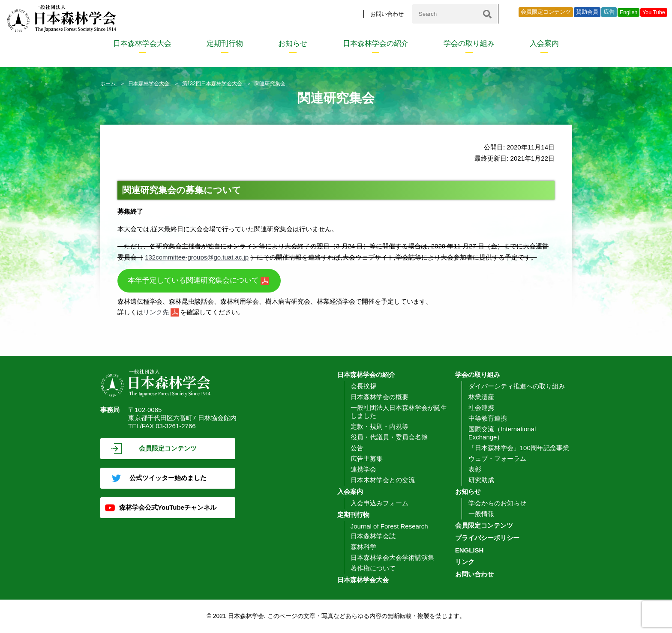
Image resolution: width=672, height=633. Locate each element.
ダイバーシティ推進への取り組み (517, 386)
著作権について (373, 568)
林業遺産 (481, 397)
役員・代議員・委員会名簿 (389, 437)
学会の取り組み (469, 43)
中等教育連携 (488, 418)
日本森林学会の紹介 (376, 43)
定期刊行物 (225, 43)
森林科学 (363, 547)
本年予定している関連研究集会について (193, 280)
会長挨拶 (363, 386)
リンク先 (156, 312)
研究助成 (481, 480)
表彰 (475, 469)
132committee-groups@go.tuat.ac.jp (197, 257)
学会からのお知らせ (497, 503)
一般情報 (481, 514)
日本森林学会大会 (142, 43)
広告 (609, 12)
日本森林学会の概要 (379, 397)
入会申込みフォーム (379, 503)
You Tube (654, 12)
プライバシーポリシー (487, 538)
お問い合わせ (387, 14)
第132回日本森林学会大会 (213, 84)
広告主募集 (367, 458)
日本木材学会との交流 (383, 480)
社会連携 (481, 408)
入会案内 (544, 43)
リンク (465, 562)
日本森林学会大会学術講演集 (392, 557)
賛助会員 (587, 12)
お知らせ (293, 43)
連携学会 (363, 469)
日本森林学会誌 (373, 536)
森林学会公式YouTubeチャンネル (168, 507)
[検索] (487, 14)
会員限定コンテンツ (546, 12)
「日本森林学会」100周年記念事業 (519, 448)
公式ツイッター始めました (168, 478)
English (628, 12)
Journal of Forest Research (389, 526)
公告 (357, 448)
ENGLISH (469, 550)
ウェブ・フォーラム (497, 458)
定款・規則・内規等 (379, 426)
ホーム (109, 84)
